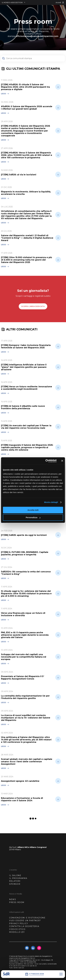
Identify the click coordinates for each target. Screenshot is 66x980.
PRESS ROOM (17, 902)
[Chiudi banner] (62, 461)
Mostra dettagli (51, 502)
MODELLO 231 (17, 932)
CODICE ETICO (17, 929)
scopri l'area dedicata (33, 306)
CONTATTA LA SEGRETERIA (24, 926)
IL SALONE (15, 875)
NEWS (13, 899)
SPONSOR (15, 884)
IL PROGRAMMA (18, 878)
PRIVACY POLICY (19, 923)
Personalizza (33, 517)
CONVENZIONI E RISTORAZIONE (27, 918)
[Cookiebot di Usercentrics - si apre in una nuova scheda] (45, 461)
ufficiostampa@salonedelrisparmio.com (37, 36)
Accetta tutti (33, 510)
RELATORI (15, 881)
